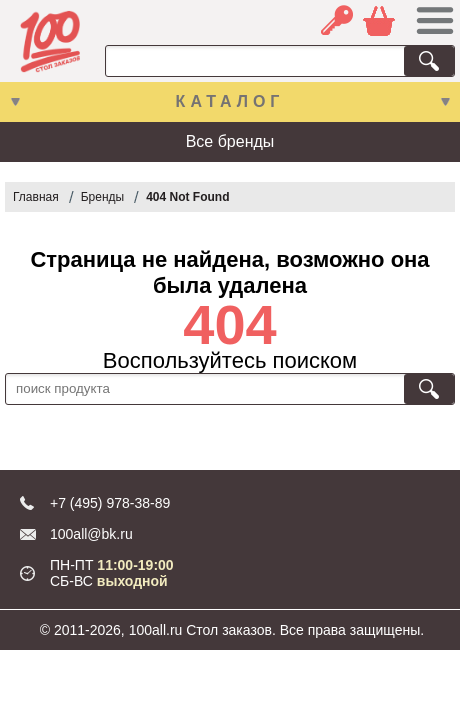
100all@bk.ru (91, 534)
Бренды (102, 197)
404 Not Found (187, 197)
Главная (36, 197)
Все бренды (230, 141)
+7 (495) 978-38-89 (110, 503)
